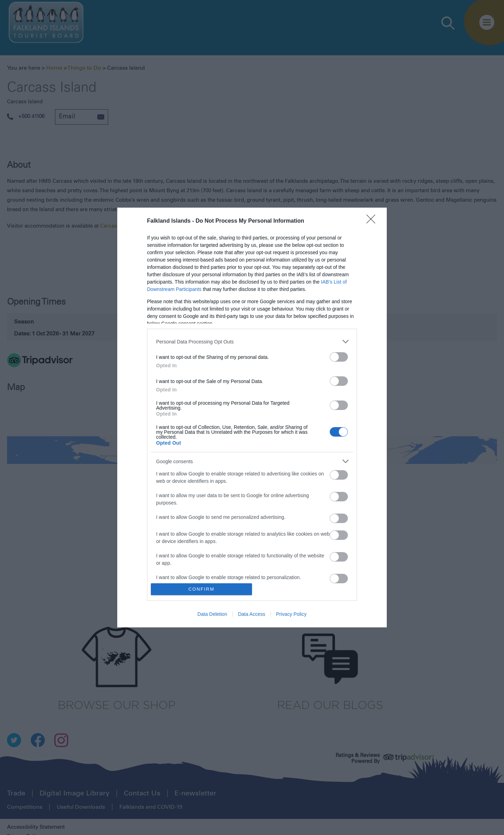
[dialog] (252, 417)
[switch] (339, 357)
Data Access (252, 614)
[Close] (373, 221)
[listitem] (252, 342)
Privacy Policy (291, 614)
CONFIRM (201, 589)
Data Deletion (212, 614)
